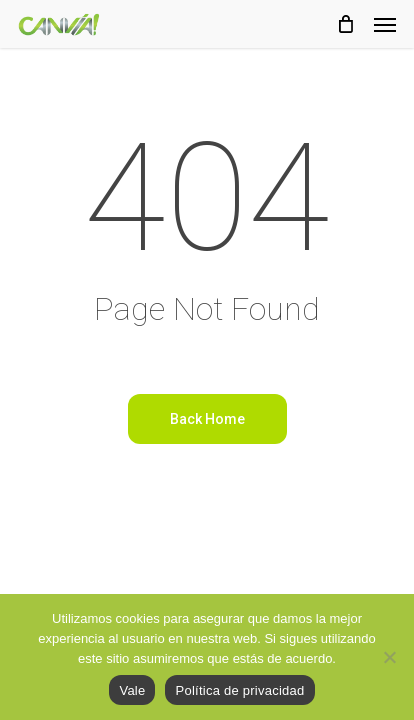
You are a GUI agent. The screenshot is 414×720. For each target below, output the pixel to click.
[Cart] (345, 24)
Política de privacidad (239, 690)
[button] (385, 24)
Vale (132, 690)
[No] (389, 657)
